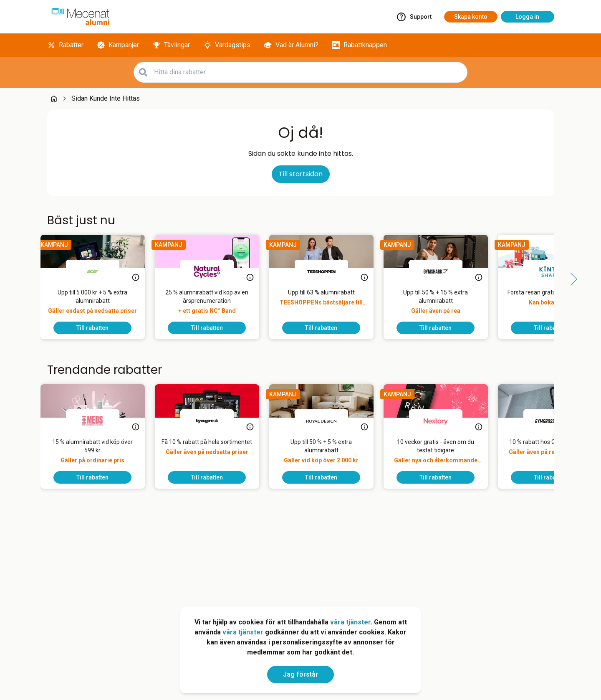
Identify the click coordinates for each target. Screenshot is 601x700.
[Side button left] (30, 279)
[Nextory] (442, 421)
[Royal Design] (328, 421)
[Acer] (99, 271)
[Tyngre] (214, 421)
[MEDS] (99, 421)
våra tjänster (350, 622)
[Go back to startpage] (54, 99)
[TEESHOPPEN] (328, 271)
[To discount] (99, 328)
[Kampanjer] (118, 45)
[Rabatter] (65, 45)
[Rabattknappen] (359, 45)
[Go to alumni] (81, 17)
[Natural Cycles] (214, 271)
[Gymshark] (442, 271)
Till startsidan (301, 174)
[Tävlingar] (171, 45)
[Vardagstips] (227, 45)
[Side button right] (571, 279)
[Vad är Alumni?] (291, 45)
